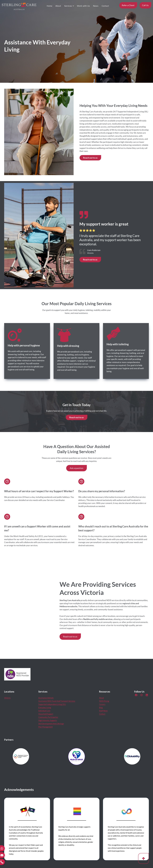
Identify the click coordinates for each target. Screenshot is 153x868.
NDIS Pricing (104, 701)
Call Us (145, 5)
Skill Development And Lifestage (51, 724)
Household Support (46, 714)
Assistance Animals (46, 698)
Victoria (7, 698)
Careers (102, 704)
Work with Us (83, 6)
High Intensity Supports (48, 720)
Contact (105, 6)
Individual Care (44, 711)
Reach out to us (90, 158)
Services (68, 6)
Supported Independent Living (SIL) (52, 704)
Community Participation (48, 717)
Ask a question (76, 468)
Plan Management (45, 727)
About (58, 6)
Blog (101, 707)
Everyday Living (45, 707)
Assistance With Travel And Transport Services (57, 701)
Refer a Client (128, 5)
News (96, 6)
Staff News (103, 711)
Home (49, 6)
